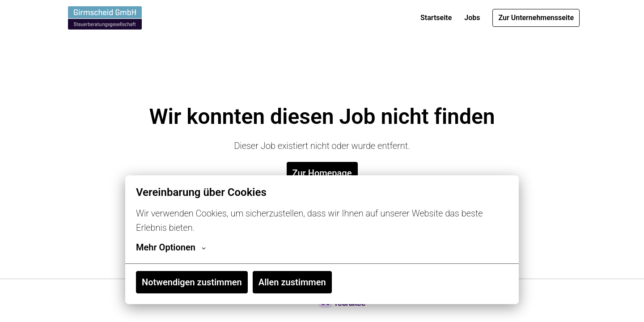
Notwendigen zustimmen (192, 282)
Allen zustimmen (292, 282)
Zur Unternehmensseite (536, 18)
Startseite (436, 18)
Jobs (472, 18)
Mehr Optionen (171, 247)
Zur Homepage (322, 173)
